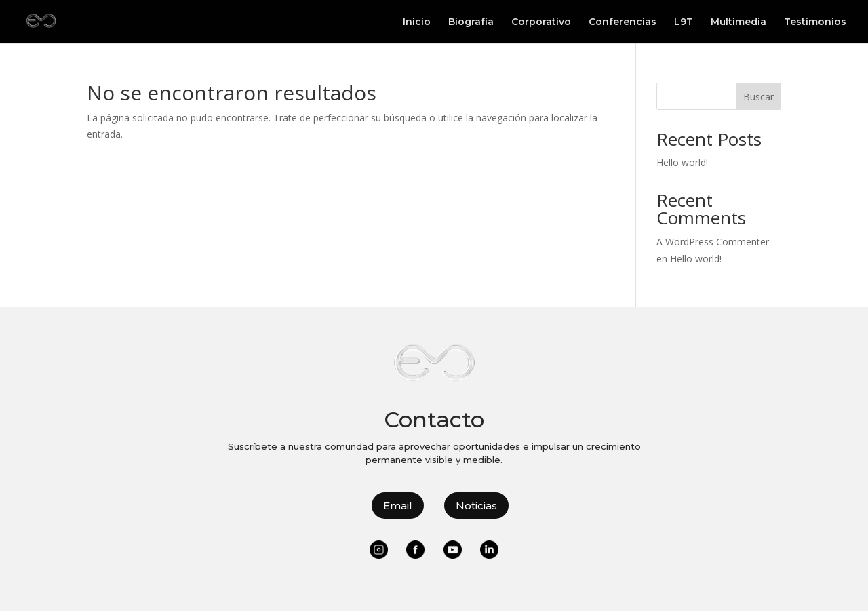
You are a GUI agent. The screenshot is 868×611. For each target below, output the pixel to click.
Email (398, 506)
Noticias (476, 506)
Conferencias (623, 22)
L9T (684, 22)
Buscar (758, 97)
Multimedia (738, 22)
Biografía (471, 22)
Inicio (417, 22)
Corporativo (541, 22)
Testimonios (815, 22)
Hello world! (682, 162)
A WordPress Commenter (713, 242)
